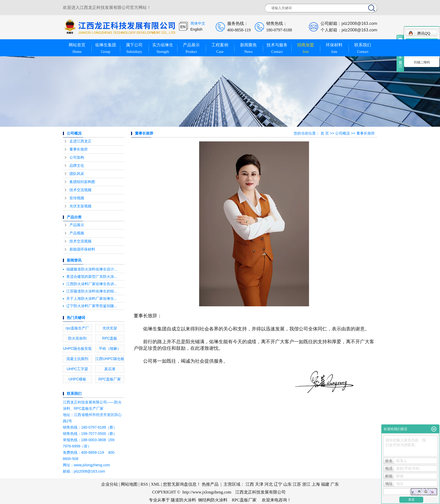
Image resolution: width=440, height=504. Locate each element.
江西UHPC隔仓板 (110, 359)
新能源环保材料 (82, 249)
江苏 (297, 484)
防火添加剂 (77, 338)
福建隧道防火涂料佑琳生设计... (92, 269)
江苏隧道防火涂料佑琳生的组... (92, 291)
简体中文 (198, 23)
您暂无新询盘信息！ (182, 484)
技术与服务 (277, 49)
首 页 (325, 133)
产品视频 (77, 233)
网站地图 (129, 484)
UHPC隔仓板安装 (78, 348)
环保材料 (334, 49)
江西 (250, 484)
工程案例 (220, 49)
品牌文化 (77, 166)
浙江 (306, 484)
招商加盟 (306, 49)
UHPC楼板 (77, 379)
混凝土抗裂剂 (77, 359)
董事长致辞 (79, 149)
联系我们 (363, 49)
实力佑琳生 (163, 49)
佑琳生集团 (106, 49)
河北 (269, 484)
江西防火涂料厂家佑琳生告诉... (92, 284)
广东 (335, 484)
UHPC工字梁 (77, 369)
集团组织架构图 (82, 182)
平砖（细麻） (110, 348)
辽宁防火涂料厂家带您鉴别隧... (92, 306)
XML (156, 484)
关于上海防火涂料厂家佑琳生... (92, 298)
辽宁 (278, 484)
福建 (325, 484)
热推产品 (210, 484)
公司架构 (77, 157)
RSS (144, 484)
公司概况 (343, 133)
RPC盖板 (110, 338)
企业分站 (110, 484)
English (197, 29)
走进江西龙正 (80, 141)
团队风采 (77, 174)
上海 (316, 484)
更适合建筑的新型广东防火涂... (92, 276)
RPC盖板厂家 (110, 379)
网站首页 (77, 49)
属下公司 (134, 49)
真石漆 (110, 369)
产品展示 (191, 49)
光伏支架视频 (80, 206)
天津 (259, 484)
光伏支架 (110, 328)
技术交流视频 (80, 190)
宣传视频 (77, 198)
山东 (287, 484)
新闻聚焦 (249, 49)
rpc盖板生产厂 (77, 328)
